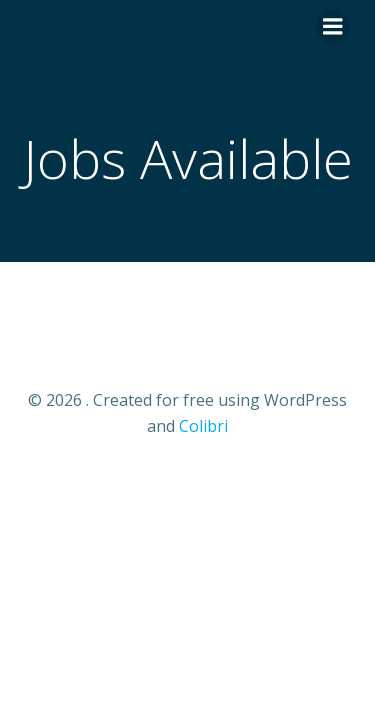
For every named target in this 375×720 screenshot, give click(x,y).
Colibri (203, 426)
